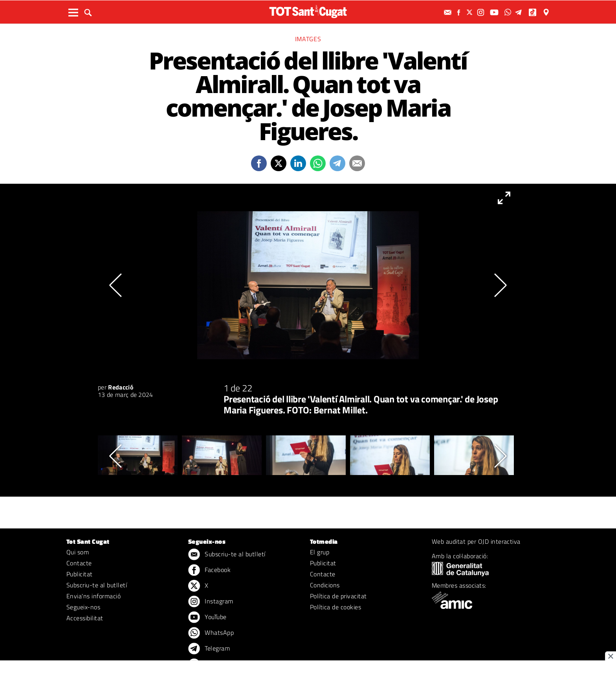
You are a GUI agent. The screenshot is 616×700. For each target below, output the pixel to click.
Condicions (325, 585)
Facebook (209, 570)
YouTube (207, 618)
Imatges (308, 39)
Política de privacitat (338, 596)
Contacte (79, 563)
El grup (320, 552)
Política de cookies (335, 607)
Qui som (78, 552)
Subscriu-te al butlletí (97, 585)
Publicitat (80, 574)
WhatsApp (211, 633)
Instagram (211, 602)
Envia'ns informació (93, 596)
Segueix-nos (83, 607)
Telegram (209, 649)
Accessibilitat (85, 618)
